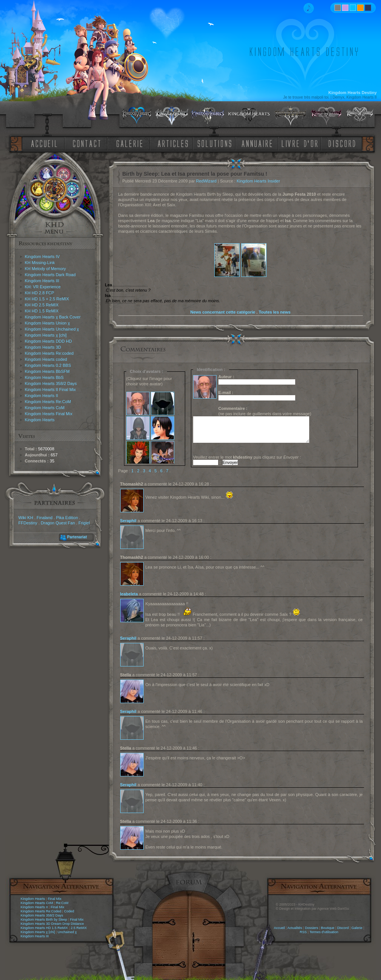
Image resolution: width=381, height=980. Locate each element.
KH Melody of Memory (46, 269)
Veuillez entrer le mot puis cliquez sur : (247, 457)
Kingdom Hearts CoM (45, 408)
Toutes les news (274, 312)
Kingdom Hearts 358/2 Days (51, 383)
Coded (69, 911)
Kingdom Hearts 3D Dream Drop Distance (53, 924)
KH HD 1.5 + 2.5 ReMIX (47, 299)
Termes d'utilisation (324, 932)
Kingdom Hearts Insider (258, 181)
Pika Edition (67, 518)
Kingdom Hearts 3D (43, 347)
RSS (303, 932)
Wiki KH (26, 518)
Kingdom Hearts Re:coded (49, 353)
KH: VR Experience (43, 287)
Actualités (295, 928)
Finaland (45, 518)
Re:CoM (62, 903)
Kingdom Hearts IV (42, 257)
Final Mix (54, 899)
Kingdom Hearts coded (46, 359)
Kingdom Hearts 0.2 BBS (48, 365)
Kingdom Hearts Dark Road (50, 275)
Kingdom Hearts (40, 420)
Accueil (279, 928)
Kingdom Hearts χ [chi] (46, 335)
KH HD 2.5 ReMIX (42, 305)
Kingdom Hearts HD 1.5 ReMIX (44, 928)
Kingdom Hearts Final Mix (49, 414)
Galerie (357, 928)
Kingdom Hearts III (42, 281)
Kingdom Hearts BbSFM (47, 371)
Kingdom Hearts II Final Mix (50, 390)
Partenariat (77, 537)
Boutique (328, 928)
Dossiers (312, 928)
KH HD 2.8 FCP (40, 293)
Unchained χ (67, 932)
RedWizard (206, 181)
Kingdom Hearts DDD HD (49, 341)
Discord (343, 928)
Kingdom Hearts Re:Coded (41, 911)
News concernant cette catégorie (223, 312)
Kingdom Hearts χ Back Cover (53, 317)
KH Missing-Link (40, 263)
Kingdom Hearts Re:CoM (48, 402)
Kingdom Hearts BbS (44, 377)
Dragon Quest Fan (58, 523)
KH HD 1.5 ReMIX (42, 311)
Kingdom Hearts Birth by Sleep (44, 920)
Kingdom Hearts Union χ (48, 323)
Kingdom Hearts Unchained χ (52, 329)
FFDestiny (28, 523)
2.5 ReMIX (79, 928)
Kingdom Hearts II (42, 396)
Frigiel (84, 523)
